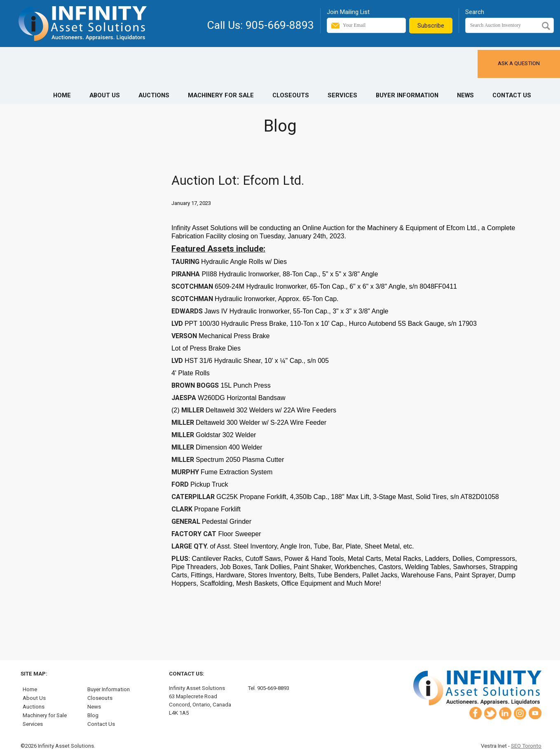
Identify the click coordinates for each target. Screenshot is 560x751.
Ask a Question (519, 63)
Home (62, 95)
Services (342, 95)
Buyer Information (407, 95)
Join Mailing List (348, 12)
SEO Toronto (526, 746)
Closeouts (291, 95)
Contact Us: (187, 674)
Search (475, 12)
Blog (93, 715)
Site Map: (34, 674)
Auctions (154, 95)
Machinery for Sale (221, 95)
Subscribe (431, 26)
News (465, 95)
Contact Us (512, 95)
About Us (105, 95)
